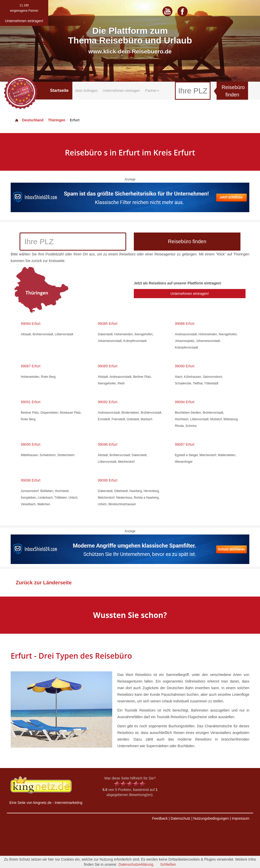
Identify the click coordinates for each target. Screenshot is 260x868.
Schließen (168, 864)
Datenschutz (181, 818)
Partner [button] (152, 91)
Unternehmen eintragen (121, 91)
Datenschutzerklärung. (136, 864)
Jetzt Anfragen (86, 91)
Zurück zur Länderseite (44, 583)
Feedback (160, 818)
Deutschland (29, 120)
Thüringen (57, 120)
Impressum (241, 818)
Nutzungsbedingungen (211, 818)
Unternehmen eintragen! (190, 294)
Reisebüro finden (233, 91)
